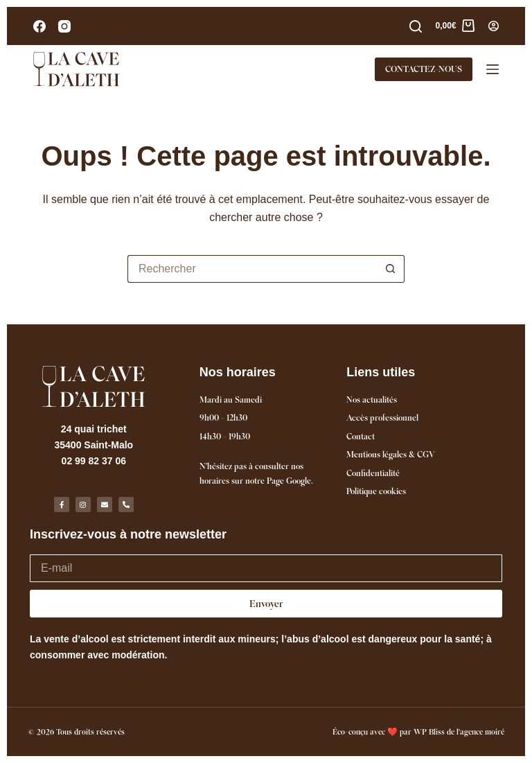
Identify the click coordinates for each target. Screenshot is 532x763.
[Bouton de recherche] (391, 269)
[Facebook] (39, 26)
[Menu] (493, 69)
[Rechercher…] (252, 269)
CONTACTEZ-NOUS (424, 69)
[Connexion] (494, 26)
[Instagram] (64, 26)
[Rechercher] (416, 26)
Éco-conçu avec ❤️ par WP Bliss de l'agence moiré (418, 732)
